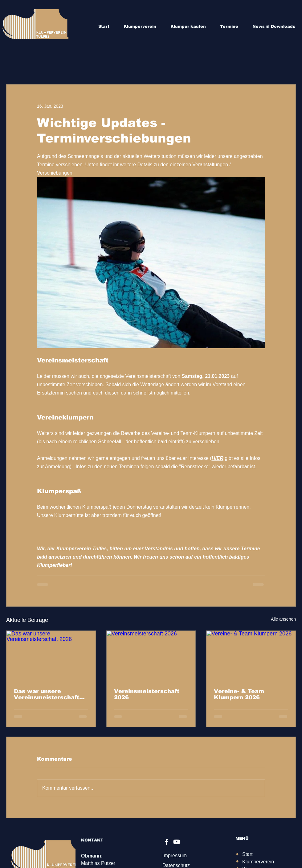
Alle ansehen (283, 619)
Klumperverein (258, 862)
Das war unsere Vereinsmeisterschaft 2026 (47, 694)
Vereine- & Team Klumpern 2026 (239, 694)
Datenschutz (176, 865)
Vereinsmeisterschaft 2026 (147, 694)
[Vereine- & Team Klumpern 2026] (251, 656)
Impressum (175, 856)
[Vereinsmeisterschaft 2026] (151, 656)
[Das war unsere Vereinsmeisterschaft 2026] (51, 656)
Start (247, 854)
